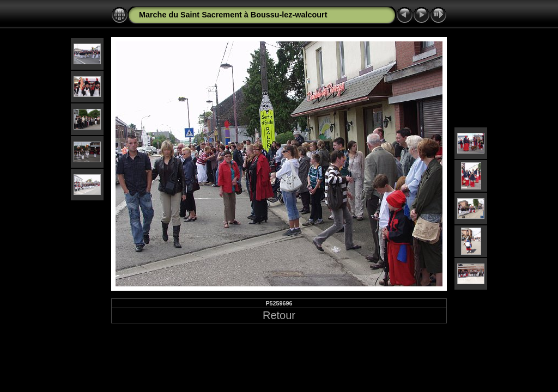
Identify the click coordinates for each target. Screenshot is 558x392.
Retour (279, 315)
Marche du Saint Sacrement (190, 15)
